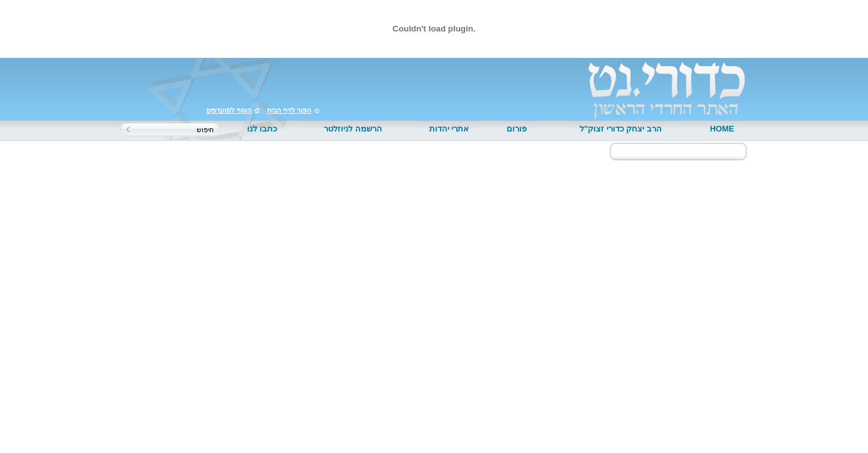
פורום (517, 129)
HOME (722, 129)
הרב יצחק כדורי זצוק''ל (621, 129)
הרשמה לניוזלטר (353, 129)
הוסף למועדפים (229, 110)
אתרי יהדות (449, 129)
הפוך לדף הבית (289, 110)
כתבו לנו (262, 129)
